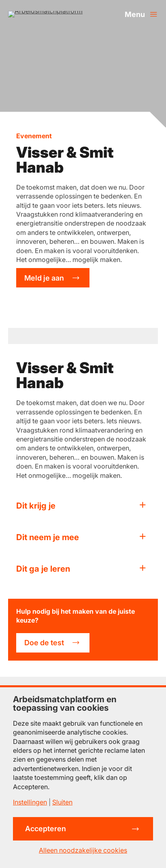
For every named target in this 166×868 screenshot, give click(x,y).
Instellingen (30, 802)
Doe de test (44, 643)
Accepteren (46, 829)
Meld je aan (44, 278)
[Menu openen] (141, 14)
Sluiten (62, 802)
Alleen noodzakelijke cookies (83, 850)
